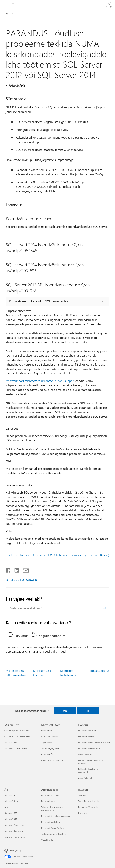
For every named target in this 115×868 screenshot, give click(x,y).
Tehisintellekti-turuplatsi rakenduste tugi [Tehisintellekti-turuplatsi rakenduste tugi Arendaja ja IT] (52, 809)
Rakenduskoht (17, 85)
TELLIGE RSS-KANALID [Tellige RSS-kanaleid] (23, 580)
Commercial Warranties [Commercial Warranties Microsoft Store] (52, 760)
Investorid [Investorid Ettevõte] (83, 813)
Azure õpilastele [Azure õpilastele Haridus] (86, 778)
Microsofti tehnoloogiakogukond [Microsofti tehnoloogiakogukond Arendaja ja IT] (56, 816)
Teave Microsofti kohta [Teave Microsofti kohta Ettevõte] (89, 801)
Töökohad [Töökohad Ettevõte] (83, 795)
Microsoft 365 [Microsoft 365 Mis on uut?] (11, 742)
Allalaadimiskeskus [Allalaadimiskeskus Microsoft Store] (50, 736)
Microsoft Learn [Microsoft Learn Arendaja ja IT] (48, 801)
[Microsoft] (57, 3)
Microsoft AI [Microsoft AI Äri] (10, 795)
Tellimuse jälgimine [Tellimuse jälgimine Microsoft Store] (50, 748)
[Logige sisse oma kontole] (109, 5)
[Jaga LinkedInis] (15, 570)
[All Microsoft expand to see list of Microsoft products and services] (5, 5)
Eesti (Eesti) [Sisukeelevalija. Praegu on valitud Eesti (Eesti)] (15, 850)
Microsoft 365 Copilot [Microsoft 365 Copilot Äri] (14, 831)
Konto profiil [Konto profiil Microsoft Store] (47, 730)
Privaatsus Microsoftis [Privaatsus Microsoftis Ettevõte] (88, 807)
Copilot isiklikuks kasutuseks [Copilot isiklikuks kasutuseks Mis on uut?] (17, 736)
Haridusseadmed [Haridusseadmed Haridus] (86, 736)
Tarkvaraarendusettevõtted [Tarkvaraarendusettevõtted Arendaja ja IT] (54, 834)
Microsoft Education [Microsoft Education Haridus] (87, 730)
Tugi (6, 13)
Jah (65, 711)
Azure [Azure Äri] (7, 807)
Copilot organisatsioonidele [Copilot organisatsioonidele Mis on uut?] (17, 730)
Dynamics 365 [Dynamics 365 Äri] (11, 813)
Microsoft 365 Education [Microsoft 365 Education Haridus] (89, 748)
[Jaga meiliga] (24, 570)
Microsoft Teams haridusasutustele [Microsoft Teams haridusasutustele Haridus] (94, 742)
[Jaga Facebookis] (8, 570)
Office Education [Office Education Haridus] (86, 754)
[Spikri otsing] (13, 5)
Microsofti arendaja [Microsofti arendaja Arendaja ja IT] (50, 795)
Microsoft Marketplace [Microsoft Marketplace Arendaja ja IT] (52, 822)
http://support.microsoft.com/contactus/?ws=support (40, 381)
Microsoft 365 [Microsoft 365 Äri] (11, 819)
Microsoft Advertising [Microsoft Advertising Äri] (14, 825)
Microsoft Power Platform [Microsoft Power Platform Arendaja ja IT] (53, 828)
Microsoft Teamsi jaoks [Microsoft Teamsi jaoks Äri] (15, 837)
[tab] (19, 635)
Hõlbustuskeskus (98, 671)
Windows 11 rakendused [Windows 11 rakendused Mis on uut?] (15, 748)
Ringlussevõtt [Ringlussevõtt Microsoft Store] (47, 754)
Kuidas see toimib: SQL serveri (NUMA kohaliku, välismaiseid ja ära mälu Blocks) (57, 555)
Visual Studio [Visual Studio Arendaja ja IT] (47, 840)
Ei (88, 711)
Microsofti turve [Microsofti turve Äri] (12, 801)
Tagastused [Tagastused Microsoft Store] (46, 742)
